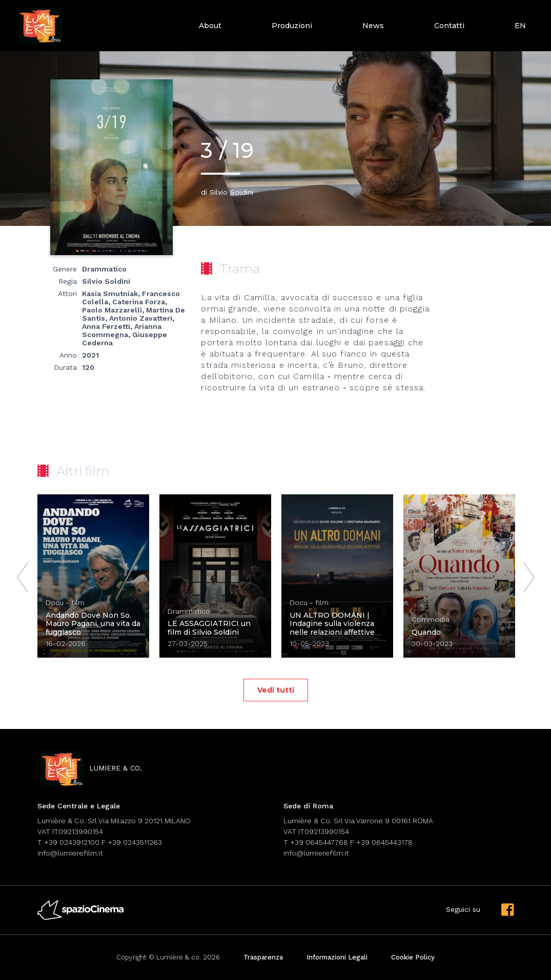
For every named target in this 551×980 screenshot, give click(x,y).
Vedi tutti (276, 690)
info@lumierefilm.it (70, 853)
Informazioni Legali (337, 957)
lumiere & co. (90, 769)
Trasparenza (263, 957)
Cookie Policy (413, 957)
